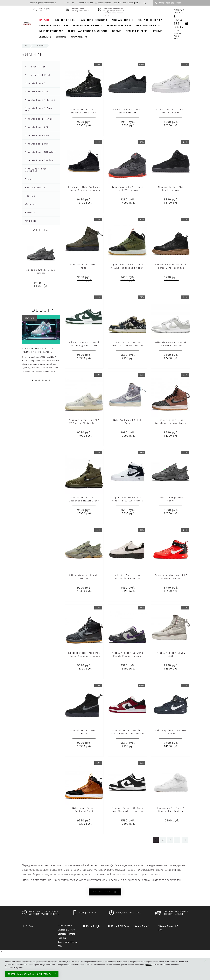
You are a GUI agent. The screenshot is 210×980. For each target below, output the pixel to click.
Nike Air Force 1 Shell (88, 26)
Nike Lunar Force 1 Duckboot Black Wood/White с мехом (84, 811)
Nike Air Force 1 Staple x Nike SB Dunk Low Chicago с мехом (127, 734)
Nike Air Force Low (148, 26)
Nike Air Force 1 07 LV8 (54, 26)
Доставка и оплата (103, 3)
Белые (117, 31)
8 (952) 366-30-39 (88, 913)
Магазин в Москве (85, 3)
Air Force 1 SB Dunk (94, 20)
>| (185, 840)
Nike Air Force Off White (41, 152)
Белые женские (136, 31)
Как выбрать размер (132, 3)
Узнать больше (105, 892)
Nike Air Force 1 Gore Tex (39, 109)
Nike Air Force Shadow (39, 160)
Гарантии (117, 3)
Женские (45, 37)
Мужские (77, 37)
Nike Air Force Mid (51, 31)
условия (148, 965)
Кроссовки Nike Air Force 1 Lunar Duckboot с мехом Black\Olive (127, 268)
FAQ (144, 3)
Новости (41, 310)
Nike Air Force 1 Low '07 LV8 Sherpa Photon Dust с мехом (84, 423)
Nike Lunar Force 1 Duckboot (88, 31)
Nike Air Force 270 (119, 26)
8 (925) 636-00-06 (178, 22)
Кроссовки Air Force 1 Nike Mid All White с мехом (171, 811)
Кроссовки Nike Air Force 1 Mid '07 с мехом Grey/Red (127, 190)
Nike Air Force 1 (69, 3)
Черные (157, 31)
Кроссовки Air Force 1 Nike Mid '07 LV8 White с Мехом (127, 501)
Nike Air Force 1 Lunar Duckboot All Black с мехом (84, 113)
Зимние (61, 37)
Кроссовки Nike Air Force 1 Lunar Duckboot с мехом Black (84, 190)
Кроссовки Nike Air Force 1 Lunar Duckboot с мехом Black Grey (84, 656)
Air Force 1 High (66, 20)
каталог (45, 20)
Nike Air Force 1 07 (150, 20)
